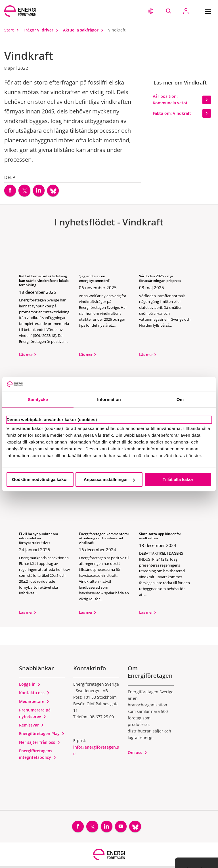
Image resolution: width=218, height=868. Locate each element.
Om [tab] (180, 399)
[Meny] (208, 11)
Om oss (138, 753)
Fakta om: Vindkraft (182, 113)
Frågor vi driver (42, 30)
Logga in (30, 685)
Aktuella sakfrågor (84, 30)
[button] (151, 11)
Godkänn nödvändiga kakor (40, 479)
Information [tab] (109, 399)
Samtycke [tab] (38, 399)
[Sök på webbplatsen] (168, 11)
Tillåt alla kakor (178, 479)
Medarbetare (34, 702)
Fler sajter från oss (40, 743)
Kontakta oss (34, 693)
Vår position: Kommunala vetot (182, 99)
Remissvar (32, 726)
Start (13, 30)
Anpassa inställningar (109, 479)
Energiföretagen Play (42, 734)
